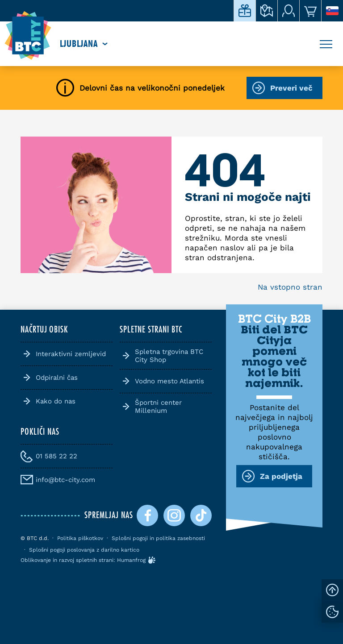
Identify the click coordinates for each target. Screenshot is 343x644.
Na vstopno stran (290, 287)
